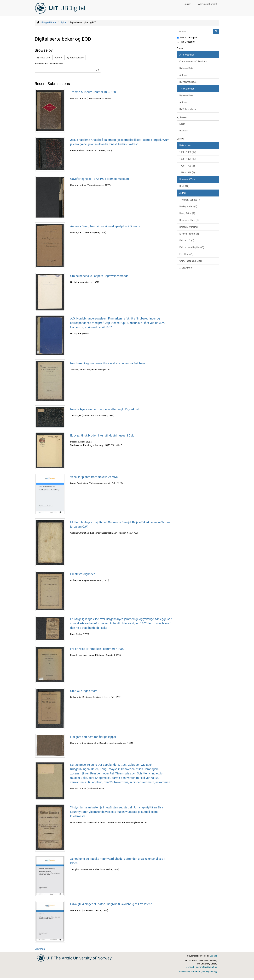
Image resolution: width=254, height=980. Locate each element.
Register (184, 131)
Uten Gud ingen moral (84, 691)
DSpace (213, 956)
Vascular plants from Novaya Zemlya (94, 477)
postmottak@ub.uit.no (206, 967)
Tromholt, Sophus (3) (190, 200)
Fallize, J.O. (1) (187, 241)
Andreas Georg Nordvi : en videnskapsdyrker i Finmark (105, 226)
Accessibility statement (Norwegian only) (198, 972)
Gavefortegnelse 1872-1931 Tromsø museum (99, 179)
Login (182, 124)
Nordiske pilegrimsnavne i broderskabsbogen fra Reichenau (109, 363)
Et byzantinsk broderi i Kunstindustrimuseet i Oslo (102, 435)
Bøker (64, 22)
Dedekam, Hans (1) (189, 220)
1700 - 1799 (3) (187, 166)
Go (97, 70)
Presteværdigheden (83, 574)
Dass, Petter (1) (187, 213)
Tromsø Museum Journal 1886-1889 (94, 92)
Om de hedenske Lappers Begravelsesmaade (99, 276)
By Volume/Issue (75, 58)
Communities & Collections (193, 62)
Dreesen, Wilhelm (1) (190, 227)
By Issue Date (44, 58)
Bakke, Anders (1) (188, 207)
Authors (59, 58)
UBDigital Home (48, 22)
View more (40, 949)
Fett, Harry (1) (186, 254)
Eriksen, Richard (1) (189, 234)
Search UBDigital (187, 38)
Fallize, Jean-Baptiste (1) (192, 247)
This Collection (186, 42)
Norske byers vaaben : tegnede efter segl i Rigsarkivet (105, 409)
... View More (186, 268)
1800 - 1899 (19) (188, 159)
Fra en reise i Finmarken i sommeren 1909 (97, 649)
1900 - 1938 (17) (188, 152)
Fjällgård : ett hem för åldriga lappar (93, 737)
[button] (189, 4)
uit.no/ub (190, 967)
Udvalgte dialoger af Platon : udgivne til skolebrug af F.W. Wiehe (111, 904)
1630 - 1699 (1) (187, 173)
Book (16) (184, 186)
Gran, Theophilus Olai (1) (192, 261)
